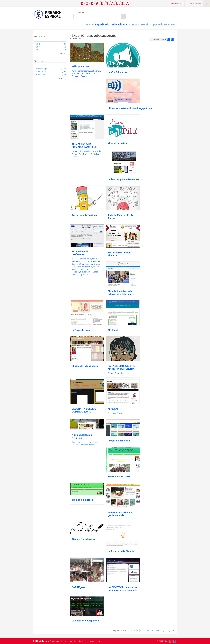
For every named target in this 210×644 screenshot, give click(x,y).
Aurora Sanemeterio (80, 71)
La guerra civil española (85, 621)
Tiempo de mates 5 (83, 500)
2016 (38, 50)
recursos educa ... (43, 74)
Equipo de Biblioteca (117, 413)
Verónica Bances (87, 445)
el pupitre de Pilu (118, 143)
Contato (134, 24)
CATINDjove (79, 587)
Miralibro (113, 409)
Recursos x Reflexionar (85, 215)
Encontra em (79, 12)
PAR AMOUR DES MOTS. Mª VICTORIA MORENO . (121, 367)
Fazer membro (176, 3)
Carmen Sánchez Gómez (82, 151)
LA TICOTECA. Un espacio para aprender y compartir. (123, 589)
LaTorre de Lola (81, 330)
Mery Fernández (89, 73)
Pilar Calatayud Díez (80, 275)
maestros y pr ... (42, 69)
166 (147, 630)
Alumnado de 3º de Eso (82, 442)
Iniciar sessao (195, 3)
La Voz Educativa (117, 72)
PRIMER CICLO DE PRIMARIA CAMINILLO (84, 146)
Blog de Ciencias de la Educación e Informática (121, 293)
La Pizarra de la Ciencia (121, 551)
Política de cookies (87, 641)
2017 (38, 47)
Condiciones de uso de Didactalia (64, 641)
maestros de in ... (43, 72)
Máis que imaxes (81, 66)
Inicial (90, 24)
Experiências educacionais (111, 24)
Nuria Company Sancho (82, 259)
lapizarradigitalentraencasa (124, 179)
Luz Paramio (95, 71)
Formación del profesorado (80, 253)
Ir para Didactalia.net (164, 24)
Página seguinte (168, 630)
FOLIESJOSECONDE (119, 476)
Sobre (99, 641)
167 (152, 630)
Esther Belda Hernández (89, 264)
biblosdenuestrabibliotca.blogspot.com (130, 108)
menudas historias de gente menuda (120, 514)
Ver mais (63, 53)
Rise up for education (84, 539)
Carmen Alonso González (118, 373)
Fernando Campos (80, 76)
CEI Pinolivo (114, 330)
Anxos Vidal (77, 73)
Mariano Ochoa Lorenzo (82, 267)
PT (207, 3)
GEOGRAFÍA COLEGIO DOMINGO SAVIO (84, 410)
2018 (38, 44)
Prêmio (145, 24)
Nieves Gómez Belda (89, 272)
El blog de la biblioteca (85, 366)
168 (157, 630)
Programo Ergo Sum (119, 441)
